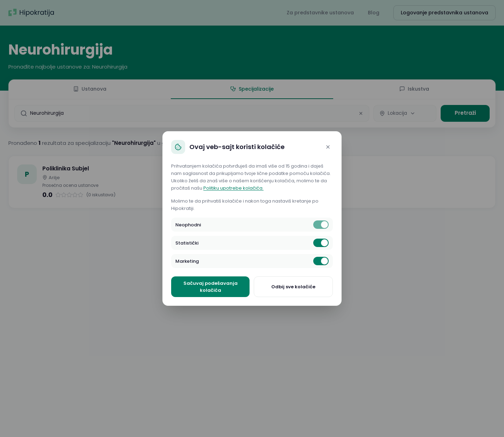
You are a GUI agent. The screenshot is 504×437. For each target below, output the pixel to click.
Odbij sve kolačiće (293, 287)
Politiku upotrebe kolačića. (233, 188)
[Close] (328, 147)
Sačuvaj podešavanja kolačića (211, 287)
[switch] (321, 225)
